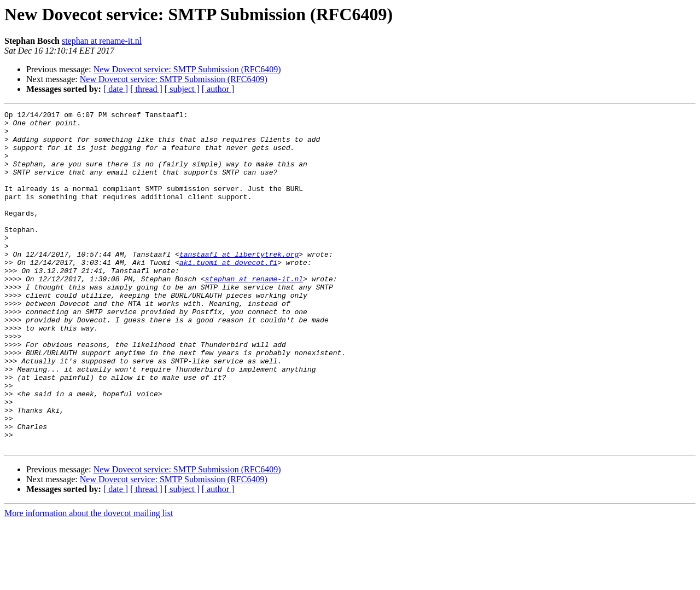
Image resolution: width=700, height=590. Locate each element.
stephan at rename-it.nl (102, 41)
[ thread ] (146, 89)
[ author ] (218, 89)
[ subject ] (182, 89)
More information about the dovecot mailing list (89, 580)
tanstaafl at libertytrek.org (239, 284)
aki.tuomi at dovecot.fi (228, 293)
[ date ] (116, 89)
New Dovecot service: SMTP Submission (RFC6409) (187, 69)
